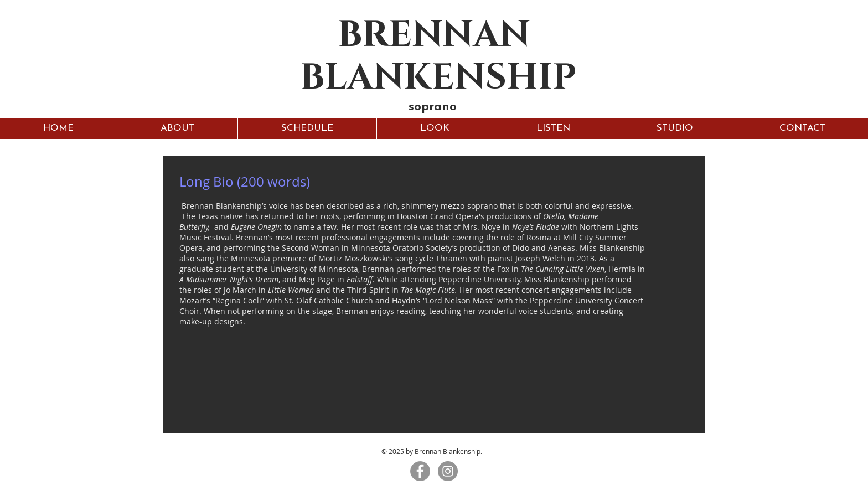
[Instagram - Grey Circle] (448, 471)
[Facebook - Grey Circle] (420, 471)
